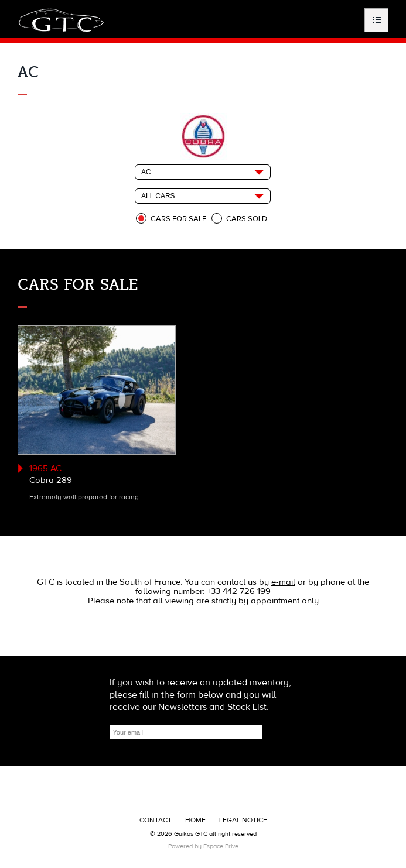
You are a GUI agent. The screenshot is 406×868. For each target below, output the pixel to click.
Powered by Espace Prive (203, 846)
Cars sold (247, 219)
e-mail (283, 582)
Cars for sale (178, 219)
